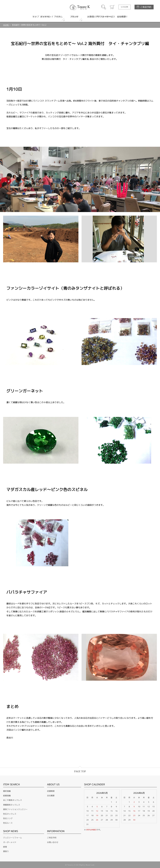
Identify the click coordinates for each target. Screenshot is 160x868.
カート (112, 7)
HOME (6, 25)
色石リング (8, 818)
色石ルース (8, 823)
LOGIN (125, 7)
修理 (5, 847)
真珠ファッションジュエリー (15, 809)
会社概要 (51, 796)
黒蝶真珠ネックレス (12, 805)
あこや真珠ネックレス (12, 800)
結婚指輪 (7, 796)
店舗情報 (51, 791)
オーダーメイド (10, 842)
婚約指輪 (7, 791)
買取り (6, 851)
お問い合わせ (53, 842)
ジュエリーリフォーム (12, 838)
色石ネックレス (10, 814)
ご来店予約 (146, 7)
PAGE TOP (80, 772)
